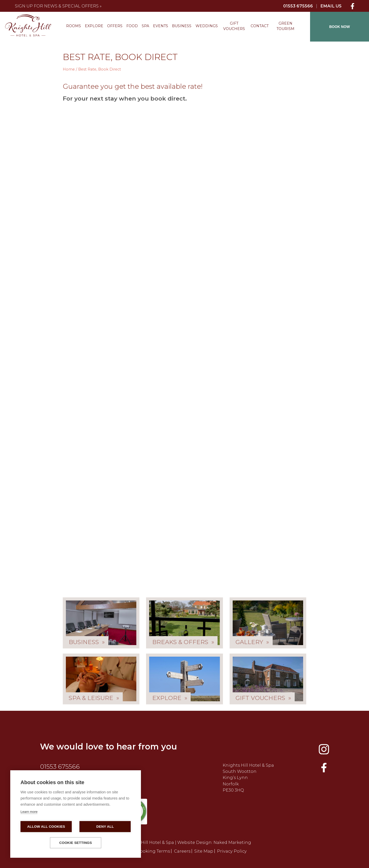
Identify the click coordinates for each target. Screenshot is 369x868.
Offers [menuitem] (115, 26)
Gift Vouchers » (263, 698)
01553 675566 (298, 6)
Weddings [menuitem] (207, 26)
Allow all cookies (46, 827)
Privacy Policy (232, 851)
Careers (182, 851)
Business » (87, 642)
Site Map (204, 851)
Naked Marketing (232, 842)
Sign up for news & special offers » (58, 6)
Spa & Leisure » (94, 698)
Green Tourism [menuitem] (285, 26)
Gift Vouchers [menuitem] (234, 26)
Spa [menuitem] (145, 26)
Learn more (29, 812)
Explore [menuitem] (94, 26)
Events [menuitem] (161, 26)
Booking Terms (153, 851)
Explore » (170, 698)
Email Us (331, 6)
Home (69, 69)
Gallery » (252, 642)
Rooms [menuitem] (74, 26)
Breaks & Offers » (183, 642)
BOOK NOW (340, 27)
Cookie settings (76, 843)
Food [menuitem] (132, 26)
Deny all (105, 827)
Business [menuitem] (182, 26)
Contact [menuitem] (260, 26)
